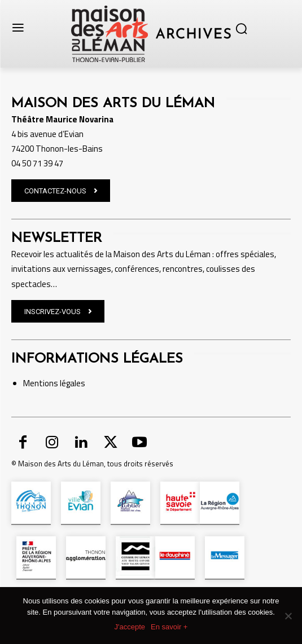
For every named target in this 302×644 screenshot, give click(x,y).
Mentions (41, 383)
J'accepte (130, 627)
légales (72, 383)
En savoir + (169, 627)
